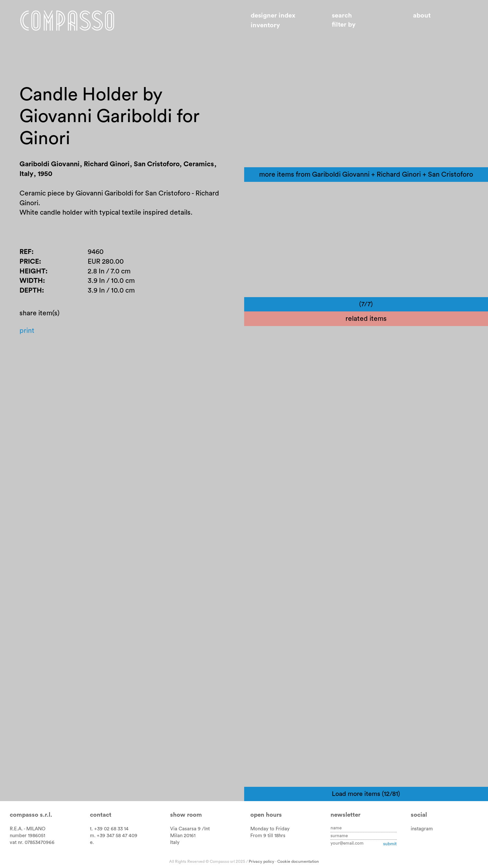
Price (29, 262)
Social (419, 815)
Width (31, 281)
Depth (31, 290)
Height (32, 271)
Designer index (273, 16)
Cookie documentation (298, 862)
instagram (422, 829)
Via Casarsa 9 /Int (190, 829)
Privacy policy (262, 862)
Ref (25, 252)
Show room (186, 815)
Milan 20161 (183, 836)
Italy (175, 843)
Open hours (266, 815)
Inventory (265, 25)
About (422, 16)
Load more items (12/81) (366, 794)
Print (27, 331)
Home (67, 20)
